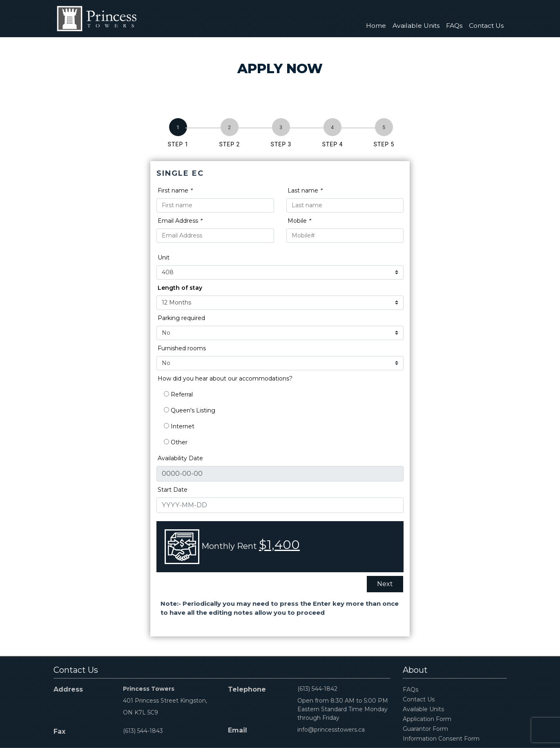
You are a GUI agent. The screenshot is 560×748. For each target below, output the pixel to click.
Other (176, 442)
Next (385, 584)
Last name (305, 190)
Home (376, 26)
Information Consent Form (441, 739)
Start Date (173, 490)
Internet (179, 426)
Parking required (181, 318)
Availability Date (180, 458)
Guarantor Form (425, 729)
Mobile (299, 221)
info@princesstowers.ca (331, 730)
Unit (164, 258)
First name (175, 190)
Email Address (180, 221)
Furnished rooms (182, 348)
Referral (178, 394)
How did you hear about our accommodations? (225, 378)
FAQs (454, 26)
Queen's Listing (190, 410)
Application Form (427, 719)
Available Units (416, 26)
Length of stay (180, 288)
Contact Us (486, 26)
